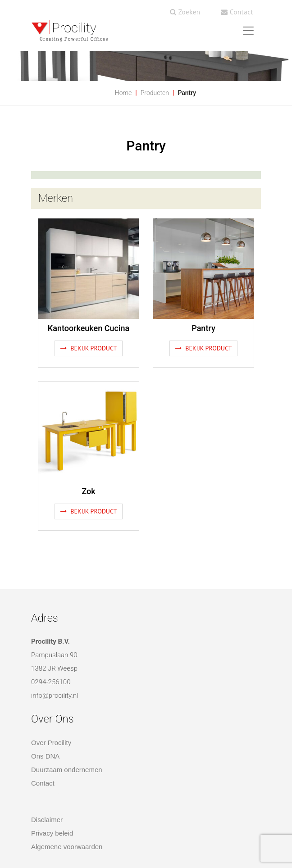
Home (123, 93)
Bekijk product (89, 348)
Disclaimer (47, 820)
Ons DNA (45, 756)
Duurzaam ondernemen (67, 770)
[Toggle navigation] (248, 31)
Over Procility (51, 743)
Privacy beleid (52, 833)
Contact (237, 12)
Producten (155, 93)
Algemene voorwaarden (67, 847)
